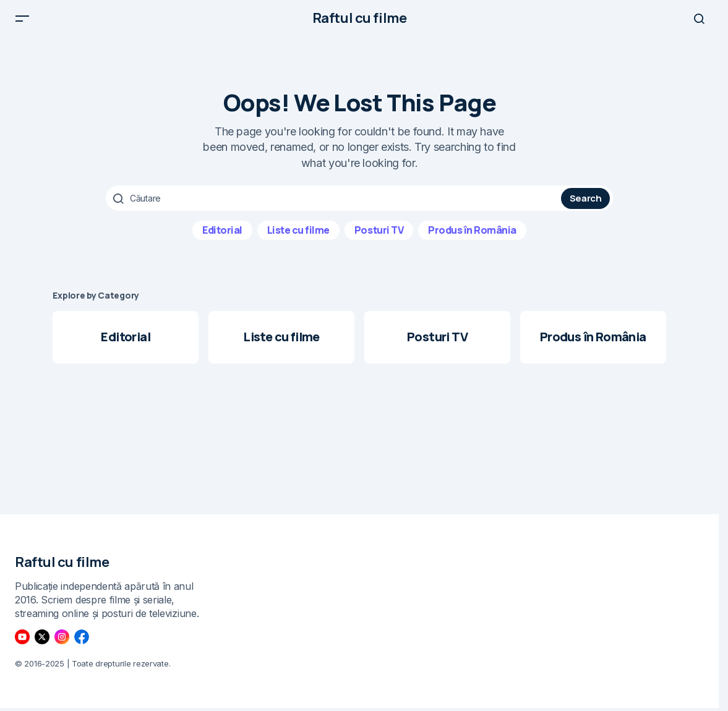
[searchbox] (335, 204)
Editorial (222, 236)
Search (586, 204)
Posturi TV (379, 236)
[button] (22, 21)
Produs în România (472, 236)
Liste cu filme (298, 236)
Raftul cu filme (359, 21)
